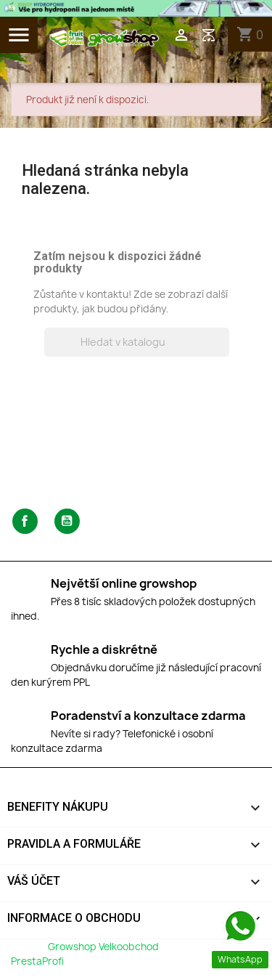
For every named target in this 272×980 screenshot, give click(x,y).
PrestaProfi (37, 961)
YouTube (67, 521)
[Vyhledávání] (137, 342)
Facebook (25, 521)
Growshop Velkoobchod (104, 947)
